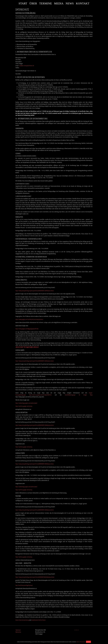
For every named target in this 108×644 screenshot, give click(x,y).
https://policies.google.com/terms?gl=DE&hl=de (40, 395)
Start (23, 3)
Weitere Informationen (81, 642)
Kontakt (83, 3)
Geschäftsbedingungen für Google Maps (79, 395)
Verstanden (88, 642)
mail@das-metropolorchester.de (27, 66)
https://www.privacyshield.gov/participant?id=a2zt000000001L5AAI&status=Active (35, 291)
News (70, 3)
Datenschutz (18, 632)
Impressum (18, 630)
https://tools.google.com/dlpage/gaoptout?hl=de (27, 329)
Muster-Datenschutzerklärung (22, 620)
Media (59, 3)
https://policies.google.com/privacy (24, 406)
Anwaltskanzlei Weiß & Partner (38, 620)
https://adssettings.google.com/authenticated (26, 403)
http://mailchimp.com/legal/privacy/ (24, 585)
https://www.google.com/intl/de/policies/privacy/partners (29, 319)
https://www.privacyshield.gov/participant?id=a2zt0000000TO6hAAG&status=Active (35, 577)
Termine (46, 3)
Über (33, 3)
